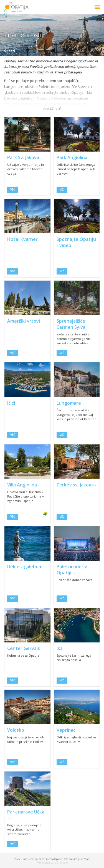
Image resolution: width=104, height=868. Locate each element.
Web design (43, 863)
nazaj (10, 50)
